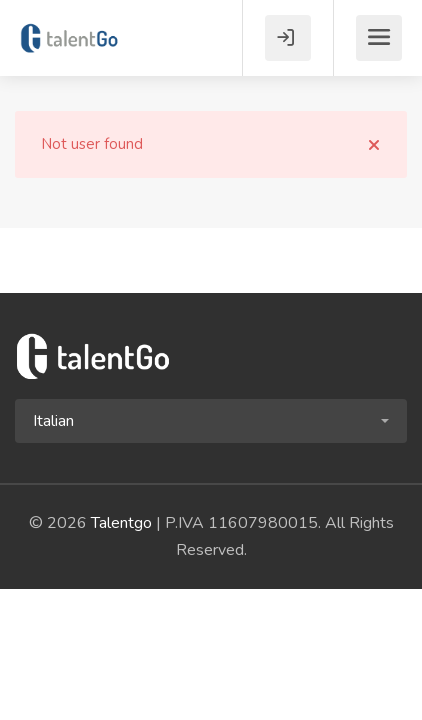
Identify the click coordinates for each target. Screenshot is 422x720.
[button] (211, 421)
